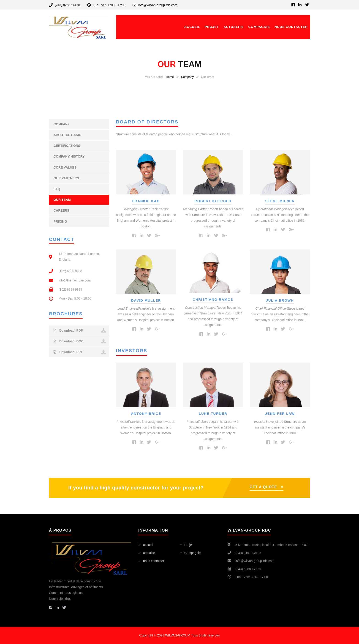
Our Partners (66, 178)
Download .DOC (80, 341)
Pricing (60, 221)
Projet (212, 27)
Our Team (62, 200)
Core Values (65, 167)
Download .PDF (80, 330)
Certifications (67, 146)
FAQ (57, 189)
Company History (69, 156)
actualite (234, 27)
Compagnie (259, 27)
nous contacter (291, 27)
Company (188, 77)
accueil (192, 27)
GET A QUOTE (263, 487)
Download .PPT (80, 352)
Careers (61, 210)
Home (170, 77)
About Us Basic (67, 135)
